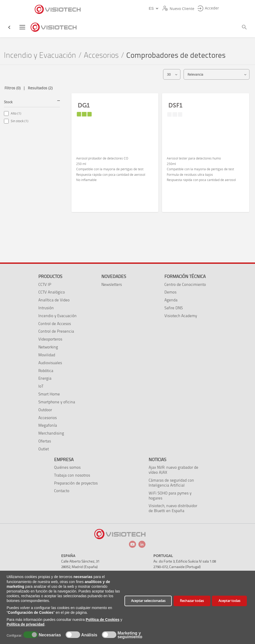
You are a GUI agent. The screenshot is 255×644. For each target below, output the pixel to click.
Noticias (157, 460)
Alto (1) (16, 113)
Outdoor (45, 410)
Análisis (89, 635)
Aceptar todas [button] (229, 601)
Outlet (44, 449)
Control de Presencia (56, 331)
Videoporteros (50, 339)
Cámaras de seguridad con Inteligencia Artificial (171, 483)
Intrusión (46, 308)
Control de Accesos (55, 324)
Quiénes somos (67, 467)
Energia (45, 378)
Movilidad (47, 355)
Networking (48, 347)
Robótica (46, 371)
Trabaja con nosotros (72, 475)
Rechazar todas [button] (192, 601)
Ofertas (45, 441)
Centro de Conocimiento (185, 284)
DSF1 (175, 105)
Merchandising (51, 433)
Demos (170, 292)
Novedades (114, 276)
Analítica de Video (54, 300)
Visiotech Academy (181, 316)
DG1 (84, 105)
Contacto (62, 491)
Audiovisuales (50, 363)
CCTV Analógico (52, 292)
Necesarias (49, 635)
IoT (41, 386)
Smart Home (49, 394)
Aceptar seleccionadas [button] (148, 601)
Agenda (171, 300)
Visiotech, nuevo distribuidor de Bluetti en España (173, 508)
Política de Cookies (102, 620)
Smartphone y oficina (57, 402)
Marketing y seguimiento (130, 635)
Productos (50, 276)
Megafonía (48, 425)
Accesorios (101, 55)
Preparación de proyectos (76, 483)
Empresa (64, 460)
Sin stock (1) (20, 121)
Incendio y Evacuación (40, 55)
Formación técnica (185, 276)
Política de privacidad (25, 624)
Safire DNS (174, 308)
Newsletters (112, 284)
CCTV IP (45, 284)
